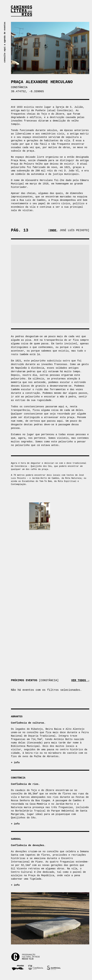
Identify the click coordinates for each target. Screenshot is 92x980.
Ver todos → (80, 680)
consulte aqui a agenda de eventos (5, 42)
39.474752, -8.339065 (27, 92)
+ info (15, 762)
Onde (53, 230)
